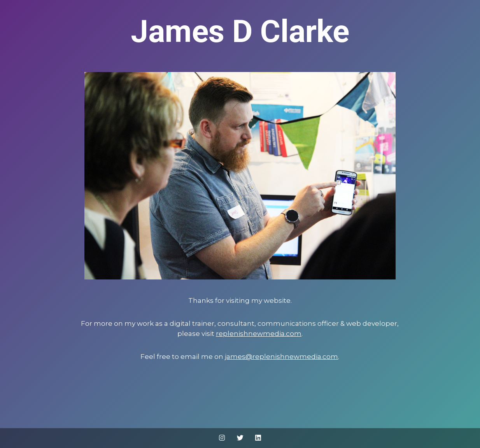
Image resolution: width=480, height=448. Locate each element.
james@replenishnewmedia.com (281, 357)
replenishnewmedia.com (259, 334)
